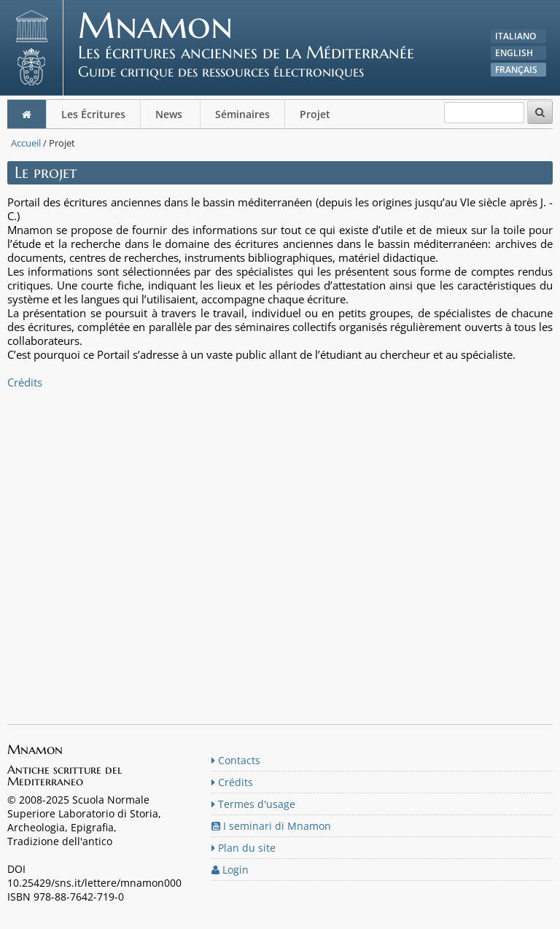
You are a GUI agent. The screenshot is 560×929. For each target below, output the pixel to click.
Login (230, 870)
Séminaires (242, 114)
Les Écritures (93, 114)
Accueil (26, 143)
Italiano (516, 36)
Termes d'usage (253, 804)
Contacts (236, 760)
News (170, 114)
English (514, 53)
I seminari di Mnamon (271, 826)
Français (516, 70)
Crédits (25, 382)
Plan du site (244, 848)
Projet (316, 114)
